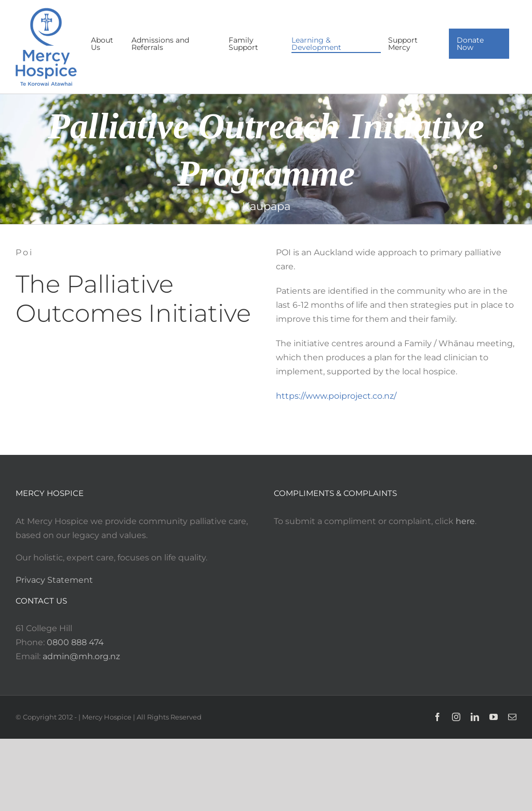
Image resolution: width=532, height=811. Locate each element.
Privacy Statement (54, 580)
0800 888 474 (75, 642)
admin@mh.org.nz (81, 656)
